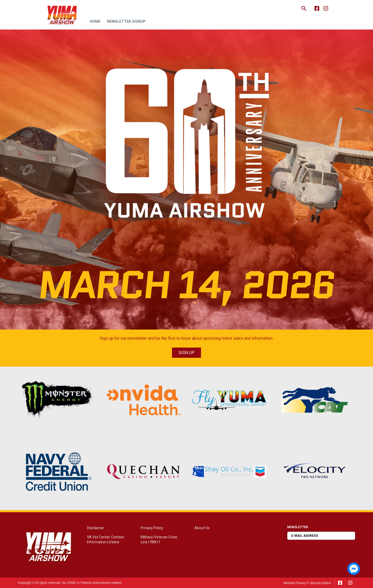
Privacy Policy (152, 528)
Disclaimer (96, 528)
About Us (202, 528)
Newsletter (298, 527)
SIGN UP (186, 353)
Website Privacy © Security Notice (307, 583)
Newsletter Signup (126, 21)
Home (95, 21)
